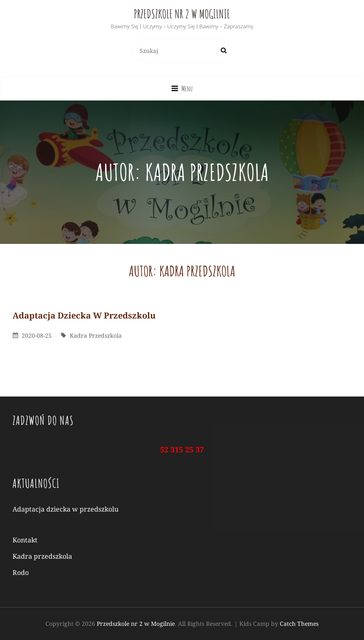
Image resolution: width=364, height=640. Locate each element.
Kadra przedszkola (42, 556)
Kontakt (25, 540)
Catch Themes (299, 624)
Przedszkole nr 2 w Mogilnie (182, 14)
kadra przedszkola (96, 335)
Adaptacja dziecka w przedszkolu (84, 315)
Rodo (21, 572)
